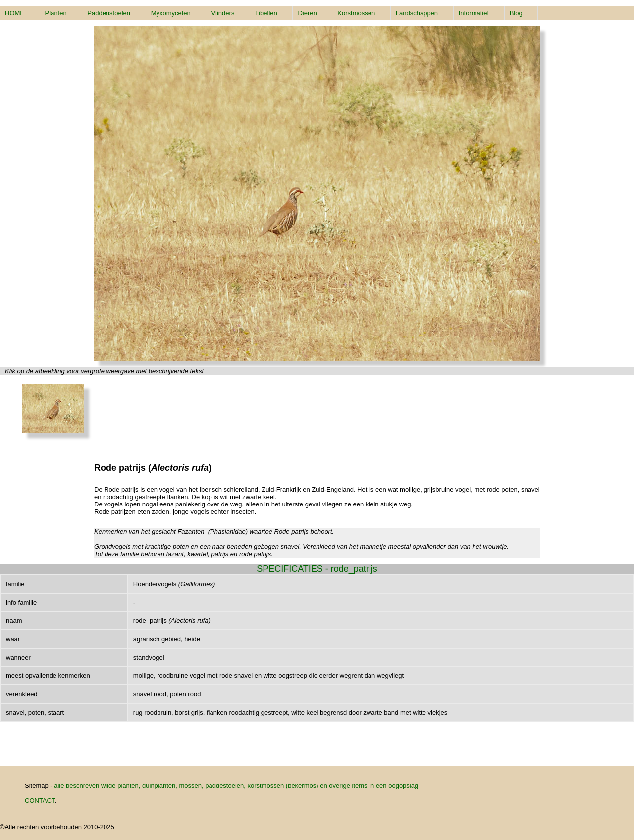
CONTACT (40, 801)
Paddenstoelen (109, 13)
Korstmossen (356, 13)
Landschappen (417, 13)
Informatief (474, 13)
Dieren (307, 13)
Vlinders (223, 13)
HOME (15, 13)
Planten (56, 13)
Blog (516, 13)
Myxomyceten (171, 13)
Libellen (266, 13)
